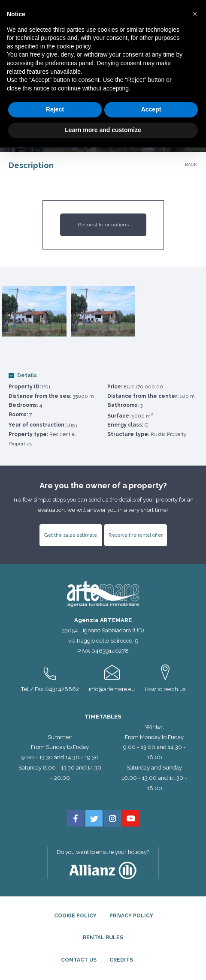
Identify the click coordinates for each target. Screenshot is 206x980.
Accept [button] (151, 109)
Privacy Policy (131, 916)
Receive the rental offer (136, 535)
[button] (195, 14)
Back (191, 164)
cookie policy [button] (74, 46)
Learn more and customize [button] (103, 130)
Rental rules (103, 938)
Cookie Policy (75, 916)
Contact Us (79, 960)
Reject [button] (55, 109)
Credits (121, 960)
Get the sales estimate (71, 535)
